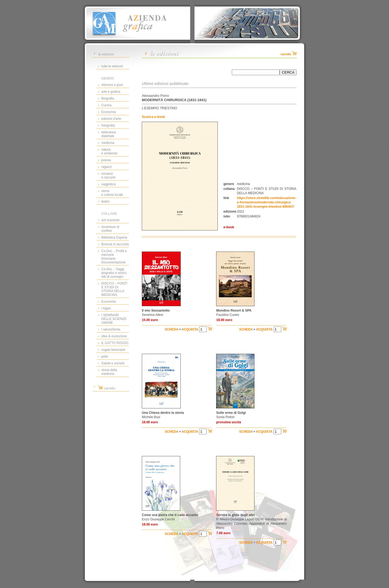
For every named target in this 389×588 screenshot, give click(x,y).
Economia (108, 112)
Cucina (106, 105)
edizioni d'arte (111, 119)
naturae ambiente (109, 151)
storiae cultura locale (112, 193)
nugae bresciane (113, 350)
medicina (108, 143)
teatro (105, 201)
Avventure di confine (110, 229)
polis (105, 356)
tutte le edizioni (112, 66)
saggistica (108, 184)
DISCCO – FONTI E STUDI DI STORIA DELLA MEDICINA (114, 289)
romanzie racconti (108, 176)
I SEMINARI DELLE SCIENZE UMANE (114, 319)
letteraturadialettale (109, 134)
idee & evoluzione (114, 336)
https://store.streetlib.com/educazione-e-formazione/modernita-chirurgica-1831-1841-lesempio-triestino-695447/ (267, 202)
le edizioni (106, 54)
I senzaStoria (111, 329)
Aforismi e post (112, 85)
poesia (106, 160)
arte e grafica (111, 92)
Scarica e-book (153, 117)
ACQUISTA (190, 329)
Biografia (108, 98)
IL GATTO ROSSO (115, 343)
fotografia (108, 125)
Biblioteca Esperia (114, 237)
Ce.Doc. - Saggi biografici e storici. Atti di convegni (114, 273)
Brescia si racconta (115, 244)
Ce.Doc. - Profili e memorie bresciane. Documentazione (114, 257)
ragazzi (107, 167)
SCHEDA (172, 329)
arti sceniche (110, 220)
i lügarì (106, 308)
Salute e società (113, 363)
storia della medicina (109, 372)
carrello (107, 388)
